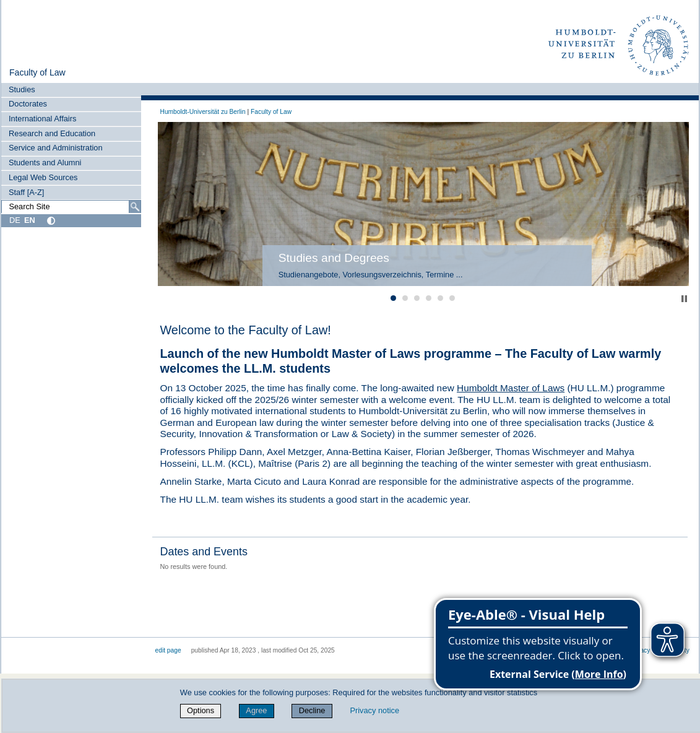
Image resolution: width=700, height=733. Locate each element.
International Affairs (42, 119)
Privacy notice (374, 710)
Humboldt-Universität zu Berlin (203, 112)
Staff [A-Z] (26, 192)
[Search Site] (71, 207)
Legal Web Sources (43, 177)
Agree (256, 710)
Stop (684, 299)
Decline (312, 710)
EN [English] (30, 220)
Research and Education (52, 133)
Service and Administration (56, 148)
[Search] (135, 207)
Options (201, 710)
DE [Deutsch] (15, 220)
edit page (168, 650)
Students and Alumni (45, 163)
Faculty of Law (37, 72)
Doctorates (28, 104)
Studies (22, 89)
